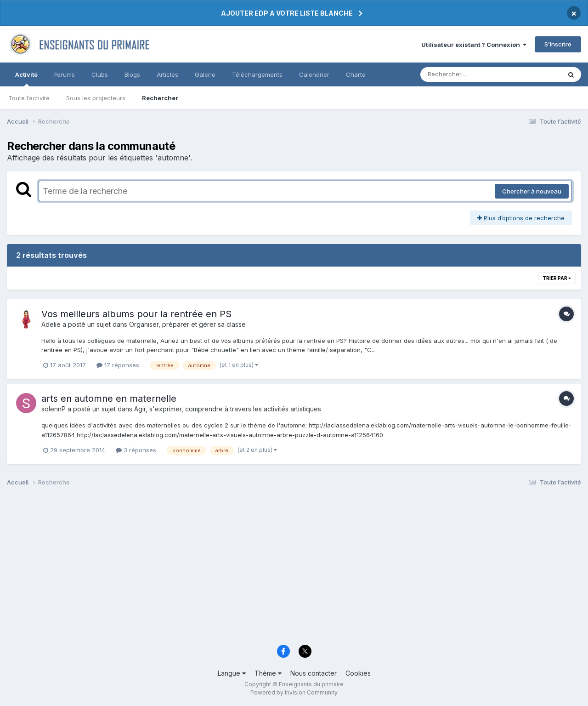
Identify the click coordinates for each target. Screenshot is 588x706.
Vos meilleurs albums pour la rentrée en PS (136, 314)
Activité (26, 79)
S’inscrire (558, 44)
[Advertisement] (283, 568)
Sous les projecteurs (96, 98)
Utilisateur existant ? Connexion (474, 45)
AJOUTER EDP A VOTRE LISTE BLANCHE (287, 13)
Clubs (100, 74)
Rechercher (160, 98)
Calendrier (314, 74)
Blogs (132, 74)
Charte (356, 74)
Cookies (358, 673)
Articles (167, 74)
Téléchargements (257, 74)
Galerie (205, 74)
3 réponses (136, 450)
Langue (232, 673)
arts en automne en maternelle (109, 399)
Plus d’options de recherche (521, 218)
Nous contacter (314, 673)
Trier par (557, 278)
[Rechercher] (464, 74)
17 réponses (118, 365)
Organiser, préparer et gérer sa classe (187, 324)
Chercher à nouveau (532, 191)
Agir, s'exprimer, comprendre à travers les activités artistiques (228, 409)
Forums (65, 74)
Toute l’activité (29, 98)
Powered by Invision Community (294, 692)
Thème (268, 673)
